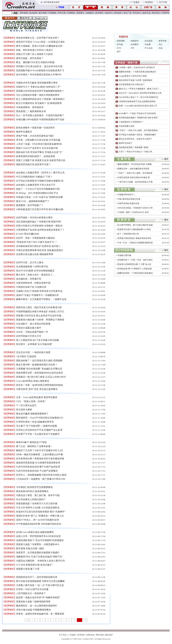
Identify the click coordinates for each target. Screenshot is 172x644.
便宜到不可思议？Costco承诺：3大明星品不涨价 (40, 42)
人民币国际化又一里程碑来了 (31, 593)
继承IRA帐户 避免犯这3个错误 (32, 442)
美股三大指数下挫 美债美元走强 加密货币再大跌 (41, 160)
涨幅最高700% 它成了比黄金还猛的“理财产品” (40, 557)
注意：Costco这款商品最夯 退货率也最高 (37, 397)
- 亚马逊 (119, 44)
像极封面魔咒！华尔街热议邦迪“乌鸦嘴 (134, 164)
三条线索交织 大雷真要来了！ (132, 122)
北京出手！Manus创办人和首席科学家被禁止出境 (140, 93)
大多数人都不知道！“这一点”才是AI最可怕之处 (40, 585)
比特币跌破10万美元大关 (29, 336)
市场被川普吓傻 (124, 255)
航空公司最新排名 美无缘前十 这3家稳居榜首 (39, 103)
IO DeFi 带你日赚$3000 (28, 234)
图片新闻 (43, 13)
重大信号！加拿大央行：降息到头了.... (36, 275)
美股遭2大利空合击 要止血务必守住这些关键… (40, 316)
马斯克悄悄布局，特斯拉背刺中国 (33, 283)
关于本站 (63, 635)
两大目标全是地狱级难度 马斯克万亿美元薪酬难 (40, 581)
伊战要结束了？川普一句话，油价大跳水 (135, 260)
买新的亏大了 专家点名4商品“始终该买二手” (39, 87)
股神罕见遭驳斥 (24, 132)
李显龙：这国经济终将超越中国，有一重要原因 (40, 614)
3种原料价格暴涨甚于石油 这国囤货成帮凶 (137, 101)
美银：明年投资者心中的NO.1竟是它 (35, 50)
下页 (85, 620)
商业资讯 (156, 13)
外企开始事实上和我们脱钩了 (31, 499)
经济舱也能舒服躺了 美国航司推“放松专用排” (139, 118)
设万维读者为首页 (52, 2)
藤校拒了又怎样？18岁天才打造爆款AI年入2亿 (40, 450)
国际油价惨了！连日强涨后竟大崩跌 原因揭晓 (39, 361)
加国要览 (90, 13)
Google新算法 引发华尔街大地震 (133, 76)
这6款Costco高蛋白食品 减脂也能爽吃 (35, 532)
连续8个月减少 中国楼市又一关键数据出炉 (38, 295)
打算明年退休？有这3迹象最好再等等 (35, 422)
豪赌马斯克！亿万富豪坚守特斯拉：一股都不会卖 (41, 299)
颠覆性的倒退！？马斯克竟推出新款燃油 (135, 273)
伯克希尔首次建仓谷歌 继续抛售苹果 (35, 254)
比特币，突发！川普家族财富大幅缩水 (36, 238)
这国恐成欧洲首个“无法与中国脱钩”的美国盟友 (40, 540)
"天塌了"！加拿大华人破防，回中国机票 (135, 173)
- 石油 (160, 48)
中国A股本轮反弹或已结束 (129, 199)
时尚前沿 (137, 13)
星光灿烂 (118, 13)
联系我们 (149, 2)
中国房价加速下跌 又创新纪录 (31, 287)
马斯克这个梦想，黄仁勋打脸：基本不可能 (38, 495)
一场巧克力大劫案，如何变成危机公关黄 (135, 182)
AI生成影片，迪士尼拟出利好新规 (33, 324)
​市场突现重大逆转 (127, 126)
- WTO (118, 48)
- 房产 (118, 52)
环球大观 (62, 13)
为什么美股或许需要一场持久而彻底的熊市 (38, 95)
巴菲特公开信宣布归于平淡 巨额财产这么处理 (39, 430)
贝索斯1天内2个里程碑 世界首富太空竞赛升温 (39, 291)
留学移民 (99, 13)
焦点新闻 (33, 13)
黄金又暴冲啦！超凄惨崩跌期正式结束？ (37, 365)
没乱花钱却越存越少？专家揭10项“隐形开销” (39, 222)
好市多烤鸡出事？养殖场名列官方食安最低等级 (40, 459)
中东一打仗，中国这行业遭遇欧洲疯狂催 (135, 243)
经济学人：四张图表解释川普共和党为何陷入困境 (41, 475)
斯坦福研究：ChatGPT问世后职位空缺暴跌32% (40, 418)
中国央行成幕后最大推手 (29, 328)
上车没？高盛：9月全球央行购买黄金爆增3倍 (39, 144)
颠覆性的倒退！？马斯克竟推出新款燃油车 (137, 72)
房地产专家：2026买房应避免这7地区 (35, 136)
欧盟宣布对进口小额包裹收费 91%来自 (134, 229)
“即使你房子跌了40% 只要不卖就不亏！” (37, 242)
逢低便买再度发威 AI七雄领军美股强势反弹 (38, 463)
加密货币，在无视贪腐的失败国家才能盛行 (38, 553)
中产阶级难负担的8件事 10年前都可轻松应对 (39, 524)
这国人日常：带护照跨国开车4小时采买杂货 (38, 536)
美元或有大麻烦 (24, 410)
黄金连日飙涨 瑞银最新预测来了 (32, 414)
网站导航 (100, 635)
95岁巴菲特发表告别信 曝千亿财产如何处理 (38, 467)
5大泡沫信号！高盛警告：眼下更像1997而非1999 (41, 479)
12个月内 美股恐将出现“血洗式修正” (35, 565)
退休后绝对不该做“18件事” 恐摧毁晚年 (136, 80)
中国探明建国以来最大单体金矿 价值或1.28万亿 (40, 312)
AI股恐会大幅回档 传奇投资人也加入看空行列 (40, 561)
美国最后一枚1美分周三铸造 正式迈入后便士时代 (41, 377)
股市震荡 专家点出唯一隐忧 (30, 548)
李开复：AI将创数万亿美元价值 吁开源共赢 (38, 140)
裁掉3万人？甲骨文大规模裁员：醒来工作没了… (140, 89)
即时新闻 (24, 13)
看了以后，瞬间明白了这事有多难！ (34, 446)
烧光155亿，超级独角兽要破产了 (33, 201)
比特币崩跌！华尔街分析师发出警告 (34, 218)
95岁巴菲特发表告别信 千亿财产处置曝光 (37, 471)
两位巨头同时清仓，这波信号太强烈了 (136, 139)
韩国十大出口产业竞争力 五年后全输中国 (37, 148)
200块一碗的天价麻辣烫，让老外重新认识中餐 (40, 455)
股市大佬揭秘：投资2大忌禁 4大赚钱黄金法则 (39, 46)
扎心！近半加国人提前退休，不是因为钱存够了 (40, 115)
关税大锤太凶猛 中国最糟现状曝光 (34, 610)
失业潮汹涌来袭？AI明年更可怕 (32, 267)
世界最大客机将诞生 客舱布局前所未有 (134, 238)
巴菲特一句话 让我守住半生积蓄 (32, 589)
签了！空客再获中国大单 (128, 234)
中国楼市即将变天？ (126, 195)
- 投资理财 (120, 41)
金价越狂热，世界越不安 (29, 279)
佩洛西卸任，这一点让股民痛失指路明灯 (37, 606)
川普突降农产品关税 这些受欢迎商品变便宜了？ (40, 230)
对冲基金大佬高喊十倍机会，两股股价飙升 (137, 135)
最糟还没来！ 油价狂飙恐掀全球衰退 (133, 169)
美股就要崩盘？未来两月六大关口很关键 (37, 504)
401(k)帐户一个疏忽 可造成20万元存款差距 (137, 113)
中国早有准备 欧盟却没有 (128, 203)
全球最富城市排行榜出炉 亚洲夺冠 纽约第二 (38, 246)
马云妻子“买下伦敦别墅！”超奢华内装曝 (36, 426)
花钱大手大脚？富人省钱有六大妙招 (34, 54)
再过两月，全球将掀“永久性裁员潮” (34, 344)
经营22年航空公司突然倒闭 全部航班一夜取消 (39, 226)
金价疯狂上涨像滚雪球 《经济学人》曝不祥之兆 (40, 173)
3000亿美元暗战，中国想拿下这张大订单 (135, 208)
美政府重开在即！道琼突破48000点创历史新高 (40, 373)
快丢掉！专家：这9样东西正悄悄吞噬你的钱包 (40, 385)
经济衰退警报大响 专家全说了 (132, 84)
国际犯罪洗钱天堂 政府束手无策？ (34, 164)
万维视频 (52, 13)
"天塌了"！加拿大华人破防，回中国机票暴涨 (138, 130)
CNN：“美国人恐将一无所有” (31, 401)
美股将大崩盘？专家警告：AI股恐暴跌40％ (38, 544)
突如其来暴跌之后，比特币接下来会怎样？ (38, 38)
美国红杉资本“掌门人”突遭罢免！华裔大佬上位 (40, 516)
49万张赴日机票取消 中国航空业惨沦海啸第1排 (40, 181)
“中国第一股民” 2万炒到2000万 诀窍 (133, 212)
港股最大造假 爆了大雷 (28, 569)
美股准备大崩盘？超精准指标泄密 (33, 602)
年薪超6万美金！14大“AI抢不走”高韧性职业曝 (39, 197)
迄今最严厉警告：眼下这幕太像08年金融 (135, 225)
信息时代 (109, 13)
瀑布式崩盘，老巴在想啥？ (30, 58)
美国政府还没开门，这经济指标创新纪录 (37, 577)
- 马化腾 (147, 44)
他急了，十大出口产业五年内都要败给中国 (38, 189)
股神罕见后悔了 (126, 143)
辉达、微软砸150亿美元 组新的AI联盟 (35, 62)
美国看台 (80, 13)
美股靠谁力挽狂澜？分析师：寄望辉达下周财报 (40, 320)
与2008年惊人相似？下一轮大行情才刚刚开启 (138, 97)
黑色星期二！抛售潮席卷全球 (31, 111)
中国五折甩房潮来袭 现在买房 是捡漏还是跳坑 (40, 250)
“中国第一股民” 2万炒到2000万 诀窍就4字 (137, 67)
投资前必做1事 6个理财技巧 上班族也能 (135, 269)
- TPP (132, 48)
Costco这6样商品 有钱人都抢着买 (33, 381)
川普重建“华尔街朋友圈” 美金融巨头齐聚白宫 (39, 369)
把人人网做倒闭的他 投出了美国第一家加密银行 (40, 99)
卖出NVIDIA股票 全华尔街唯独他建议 (35, 271)
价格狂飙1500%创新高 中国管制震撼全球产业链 (40, 120)
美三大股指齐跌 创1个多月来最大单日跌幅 (38, 340)
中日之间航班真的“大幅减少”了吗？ (34, 177)
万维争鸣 (165, 13)
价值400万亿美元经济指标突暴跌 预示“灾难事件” (41, 512)
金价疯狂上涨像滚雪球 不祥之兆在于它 (36, 185)
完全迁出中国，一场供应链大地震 (33, 352)
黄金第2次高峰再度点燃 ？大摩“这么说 (134, 264)
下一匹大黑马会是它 (26, 406)
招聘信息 (91, 635)
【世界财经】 (9, 38)
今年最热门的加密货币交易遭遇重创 (34, 487)
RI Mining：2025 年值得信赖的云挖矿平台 (37, 193)
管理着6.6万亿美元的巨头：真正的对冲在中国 (39, 66)
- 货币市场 (162, 41)
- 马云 (160, 44)
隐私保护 (109, 635)
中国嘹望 (71, 13)
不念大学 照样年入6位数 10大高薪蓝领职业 (38, 508)
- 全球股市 (134, 44)
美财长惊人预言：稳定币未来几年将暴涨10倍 (39, 307)
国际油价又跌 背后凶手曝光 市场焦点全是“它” (39, 152)
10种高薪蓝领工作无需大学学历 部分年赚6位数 (40, 209)
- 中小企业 (148, 48)
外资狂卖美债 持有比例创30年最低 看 (134, 177)
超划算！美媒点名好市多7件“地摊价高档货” (38, 598)
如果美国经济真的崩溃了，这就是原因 (36, 156)
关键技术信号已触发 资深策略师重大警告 (37, 83)
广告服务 (136, 2)
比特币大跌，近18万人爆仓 (30, 263)
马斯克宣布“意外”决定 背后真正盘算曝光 (37, 389)
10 (79, 620)
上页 (27, 620)
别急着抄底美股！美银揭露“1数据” (134, 147)
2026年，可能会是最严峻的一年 (32, 332)
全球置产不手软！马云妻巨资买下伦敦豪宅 (38, 434)
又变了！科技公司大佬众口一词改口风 (136, 152)
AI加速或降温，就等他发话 (30, 107)
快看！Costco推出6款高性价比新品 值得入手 (138, 106)
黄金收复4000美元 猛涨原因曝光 (32, 491)
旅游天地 (146, 13)
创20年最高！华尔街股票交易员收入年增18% (39, 75)
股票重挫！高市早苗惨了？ (30, 205)
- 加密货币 (134, 41)
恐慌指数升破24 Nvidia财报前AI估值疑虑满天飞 (40, 71)
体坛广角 (127, 13)
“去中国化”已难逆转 (26, 356)
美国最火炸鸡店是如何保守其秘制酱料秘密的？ (40, 91)
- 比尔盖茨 (148, 41)
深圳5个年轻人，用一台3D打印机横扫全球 (37, 520)
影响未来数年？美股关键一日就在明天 (36, 128)
